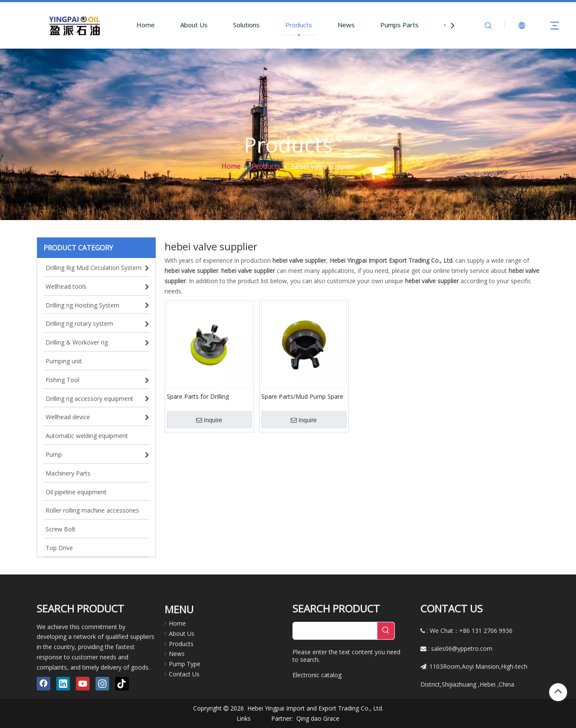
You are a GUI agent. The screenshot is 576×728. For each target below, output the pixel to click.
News (346, 25)
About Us (194, 25)
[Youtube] (83, 684)
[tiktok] (122, 684)
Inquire (209, 420)
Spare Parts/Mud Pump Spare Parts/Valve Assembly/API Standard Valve (302, 396)
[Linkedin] (63, 684)
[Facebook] (43, 684)
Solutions (246, 25)
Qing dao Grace (318, 718)
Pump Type (185, 664)
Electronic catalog (317, 675)
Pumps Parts (399, 25)
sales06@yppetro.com (462, 648)
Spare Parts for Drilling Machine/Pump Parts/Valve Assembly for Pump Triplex (204, 396)
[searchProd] (335, 631)
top (558, 691)
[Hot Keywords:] (386, 631)
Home (146, 25)
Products (299, 25)
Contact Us (184, 674)
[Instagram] (102, 684)
